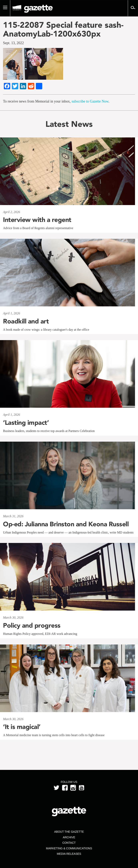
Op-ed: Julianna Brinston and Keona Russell (66, 524)
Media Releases (69, 854)
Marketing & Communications (69, 848)
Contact (69, 843)
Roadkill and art (26, 321)
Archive (69, 837)
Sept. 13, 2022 (13, 43)
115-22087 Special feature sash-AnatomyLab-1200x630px (63, 29)
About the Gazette (69, 832)
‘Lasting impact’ (26, 423)
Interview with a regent (37, 220)
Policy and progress (32, 625)
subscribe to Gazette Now (90, 101)
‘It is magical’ (22, 727)
